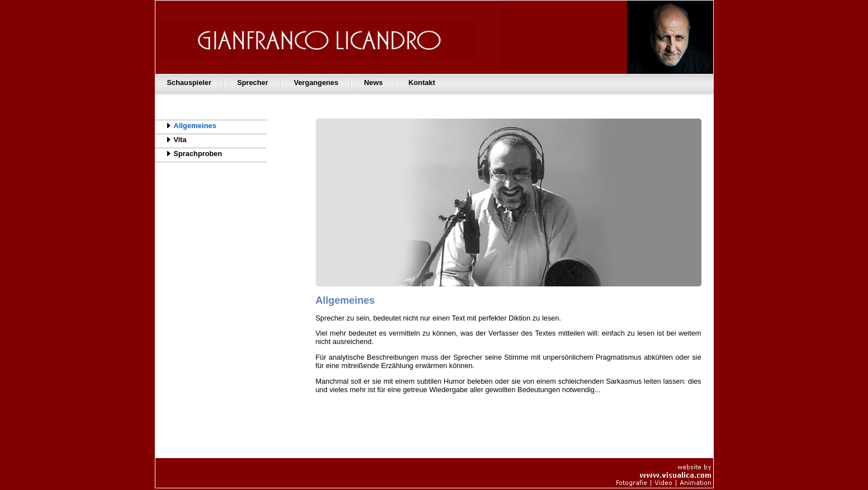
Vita (171, 139)
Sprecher (252, 83)
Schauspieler (189, 83)
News (373, 83)
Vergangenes (316, 83)
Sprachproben (189, 153)
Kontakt (422, 83)
